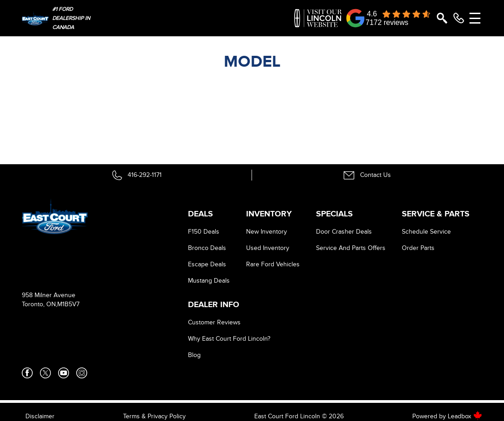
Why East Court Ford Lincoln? (229, 339)
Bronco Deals (207, 248)
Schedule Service (426, 232)
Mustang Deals (209, 281)
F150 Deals (204, 232)
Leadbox (465, 416)
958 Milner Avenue (49, 295)
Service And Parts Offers (351, 248)
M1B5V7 (68, 304)
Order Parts (418, 248)
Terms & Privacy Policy (154, 416)
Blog (194, 355)
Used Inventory (268, 248)
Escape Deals (207, 264)
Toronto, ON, (40, 304)
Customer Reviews (214, 322)
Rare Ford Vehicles (273, 264)
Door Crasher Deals (344, 232)
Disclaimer (40, 416)
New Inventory (267, 232)
